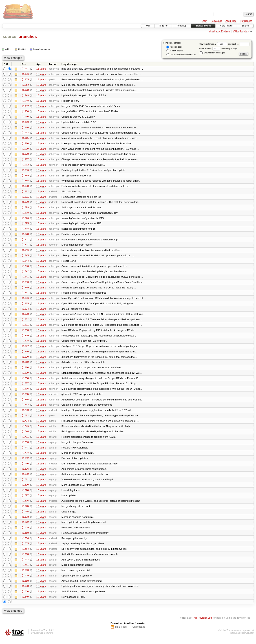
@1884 (25, 182)
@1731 (25, 440)
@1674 (25, 516)
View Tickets (226, 26)
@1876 (25, 220)
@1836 (25, 300)
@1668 (25, 537)
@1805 (25, 397)
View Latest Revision (219, 31)
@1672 (25, 527)
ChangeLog (139, 632)
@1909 (25, 149)
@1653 (25, 591)
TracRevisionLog (202, 623)
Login (204, 21)
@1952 (25, 90)
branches (28, 36)
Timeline (163, 26)
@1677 (25, 500)
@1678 (25, 494)
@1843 (25, 268)
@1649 (25, 602)
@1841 (25, 279)
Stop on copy (174, 47)
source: (10, 36)
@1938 (25, 112)
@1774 (25, 424)
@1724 (25, 457)
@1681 (25, 484)
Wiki (148, 26)
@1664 (25, 554)
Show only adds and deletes (181, 55)
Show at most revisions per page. (219, 49)
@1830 (25, 333)
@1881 (25, 198)
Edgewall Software (43, 638)
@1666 (25, 543)
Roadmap (182, 26)
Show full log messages (212, 53)
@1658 (25, 586)
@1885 (25, 176)
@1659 (25, 580)
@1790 (25, 413)
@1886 (25, 171)
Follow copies (174, 51)
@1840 (25, 284)
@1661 (25, 570)
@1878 (25, 214)
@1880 (25, 203)
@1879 (25, 209)
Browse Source (203, 26)
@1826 (25, 354)
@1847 (25, 246)
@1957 (25, 69)
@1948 (25, 101)
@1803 (25, 408)
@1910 (25, 144)
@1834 (25, 311)
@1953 (25, 85)
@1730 (25, 446)
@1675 (25, 510)
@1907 (25, 160)
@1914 (25, 128)
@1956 (25, 74)
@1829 (25, 338)
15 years (41, 69)
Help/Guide (216, 21)
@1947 (25, 106)
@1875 (25, 225)
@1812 (25, 365)
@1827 (25, 349)
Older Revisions (241, 31)
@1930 (25, 117)
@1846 (25, 252)
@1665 (25, 548)
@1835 (25, 306)
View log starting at (214, 44)
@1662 (25, 564)
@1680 (25, 489)
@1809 (25, 376)
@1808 (25, 381)
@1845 (25, 257)
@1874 (25, 230)
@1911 (25, 139)
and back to (239, 44)
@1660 (25, 575)
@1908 (25, 155)
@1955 (25, 79)
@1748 (25, 435)
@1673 (25, 521)
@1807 (25, 387)
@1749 (25, 430)
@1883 (25, 187)
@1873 (25, 236)
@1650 (25, 597)
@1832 (25, 322)
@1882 (25, 193)
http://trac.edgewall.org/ (242, 638)
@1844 (25, 263)
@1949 (25, 96)
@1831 (25, 327)
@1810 (25, 370)
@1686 (25, 473)
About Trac (231, 21)
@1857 (25, 241)
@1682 (25, 478)
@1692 (25, 462)
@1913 (25, 133)
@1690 (25, 467)
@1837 (25, 295)
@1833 (25, 317)
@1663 (25, 559)
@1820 (25, 360)
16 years (41, 430)
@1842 (25, 273)
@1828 (25, 343)
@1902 (25, 166)
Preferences (246, 21)
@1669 (25, 532)
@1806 (25, 392)
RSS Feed (121, 632)
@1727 (25, 451)
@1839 (25, 290)
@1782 (25, 419)
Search (245, 26)
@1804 (25, 403)
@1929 (25, 123)
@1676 (25, 505)
